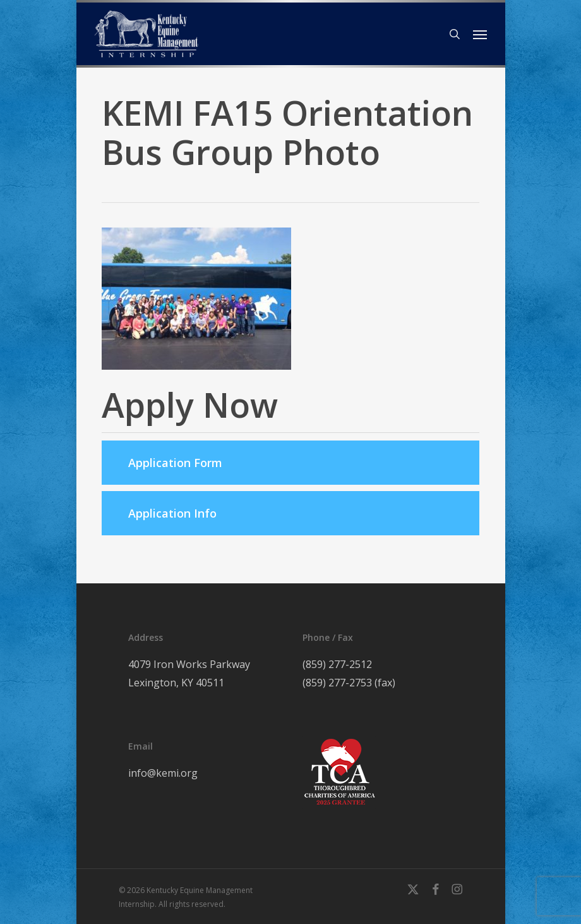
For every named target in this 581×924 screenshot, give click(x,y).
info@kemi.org (163, 773)
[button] (480, 34)
